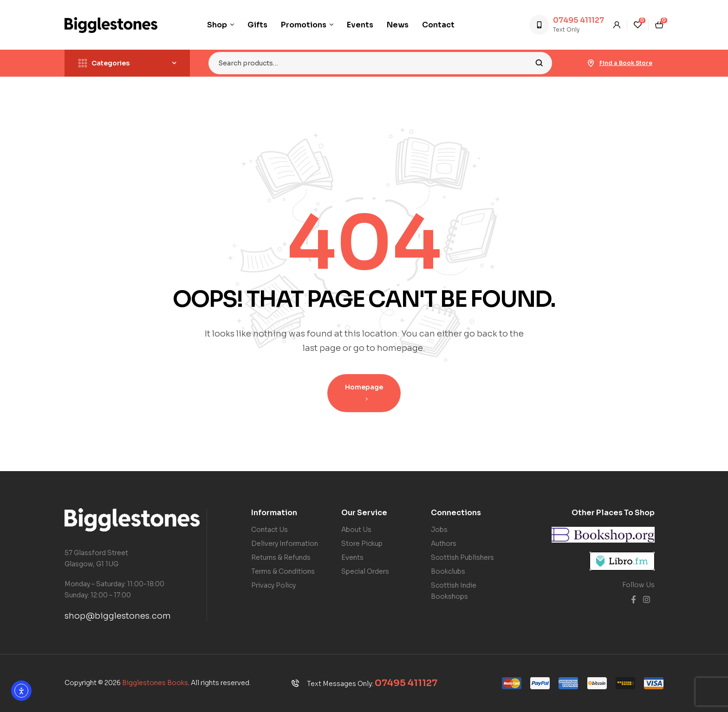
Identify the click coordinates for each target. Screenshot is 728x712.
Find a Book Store (626, 63)
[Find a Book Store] (591, 63)
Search (539, 63)
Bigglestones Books (155, 683)
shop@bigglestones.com (118, 616)
